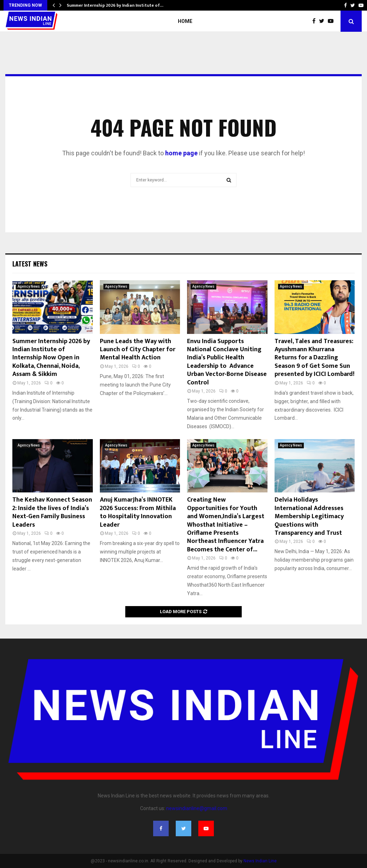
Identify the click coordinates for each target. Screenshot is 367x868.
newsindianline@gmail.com (197, 808)
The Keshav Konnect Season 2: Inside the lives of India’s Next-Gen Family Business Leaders (52, 512)
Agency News (29, 286)
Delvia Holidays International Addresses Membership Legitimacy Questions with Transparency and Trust (309, 516)
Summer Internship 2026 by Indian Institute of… (115, 5)
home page (181, 153)
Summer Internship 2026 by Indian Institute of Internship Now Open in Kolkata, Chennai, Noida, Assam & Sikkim (51, 358)
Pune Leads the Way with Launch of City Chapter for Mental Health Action (138, 350)
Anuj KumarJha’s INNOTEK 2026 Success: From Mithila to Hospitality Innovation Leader (138, 512)
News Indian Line (260, 861)
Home (185, 21)
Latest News (30, 264)
